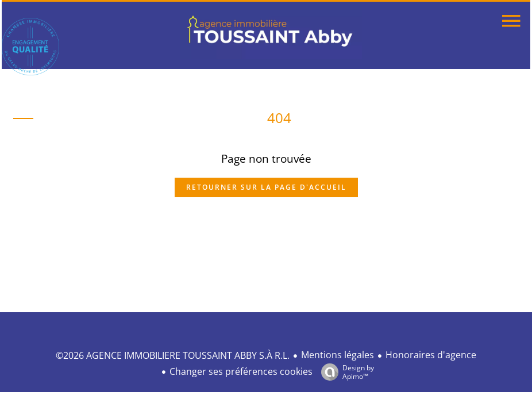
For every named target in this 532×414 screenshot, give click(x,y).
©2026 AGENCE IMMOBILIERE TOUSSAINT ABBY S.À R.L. (173, 355)
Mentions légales (338, 355)
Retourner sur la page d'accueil (266, 187)
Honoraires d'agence (431, 355)
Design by (345, 372)
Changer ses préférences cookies (241, 371)
